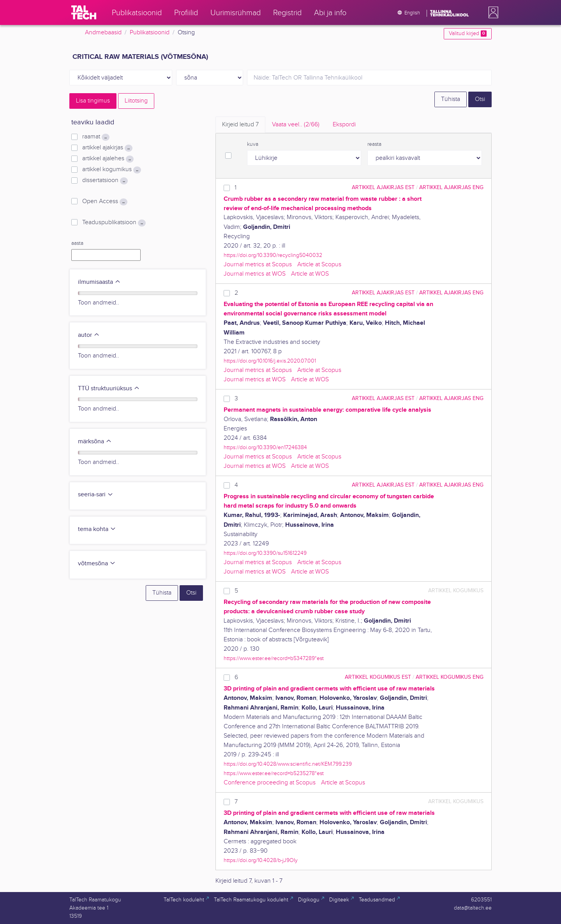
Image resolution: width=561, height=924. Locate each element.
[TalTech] (84, 12)
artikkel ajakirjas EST (383, 187)
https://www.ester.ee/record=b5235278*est (274, 773)
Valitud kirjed (468, 34)
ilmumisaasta (99, 282)
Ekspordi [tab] (344, 125)
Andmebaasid (103, 33)
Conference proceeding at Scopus (270, 783)
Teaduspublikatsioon (114, 223)
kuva (253, 144)
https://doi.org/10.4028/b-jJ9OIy (261, 860)
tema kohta (97, 529)
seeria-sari (96, 495)
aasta (77, 243)
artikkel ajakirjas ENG (451, 187)
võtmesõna (97, 564)
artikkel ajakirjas (107, 148)
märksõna (95, 442)
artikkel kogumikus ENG (450, 677)
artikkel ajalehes (108, 159)
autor (89, 335)
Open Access (105, 202)
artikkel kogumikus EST (378, 677)
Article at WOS (310, 274)
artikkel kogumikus (112, 170)
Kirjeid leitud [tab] (240, 125)
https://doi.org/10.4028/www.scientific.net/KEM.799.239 (288, 764)
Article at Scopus (319, 265)
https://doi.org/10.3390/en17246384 (265, 447)
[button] (492, 12)
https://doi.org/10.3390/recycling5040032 (273, 255)
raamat (96, 137)
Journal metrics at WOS (255, 274)
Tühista (451, 99)
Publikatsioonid (150, 33)
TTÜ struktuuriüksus (109, 389)
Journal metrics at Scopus (258, 265)
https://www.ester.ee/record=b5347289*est (274, 658)
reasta (374, 144)
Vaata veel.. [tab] (296, 125)
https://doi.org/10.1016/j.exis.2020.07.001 (270, 361)
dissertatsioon (105, 181)
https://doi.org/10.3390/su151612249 (265, 553)
